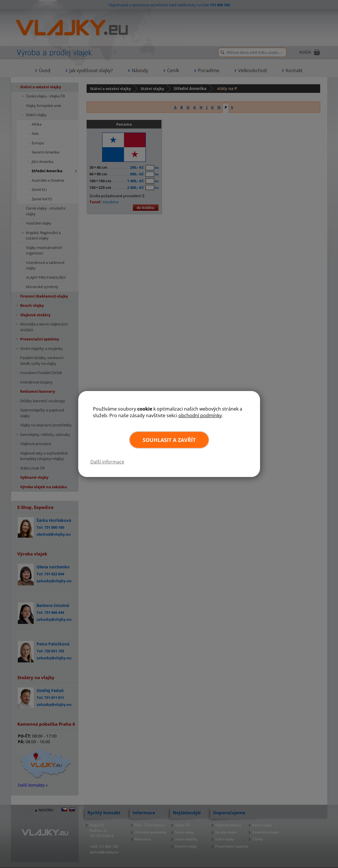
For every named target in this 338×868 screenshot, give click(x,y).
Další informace (107, 462)
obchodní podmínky (200, 415)
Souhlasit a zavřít (169, 440)
